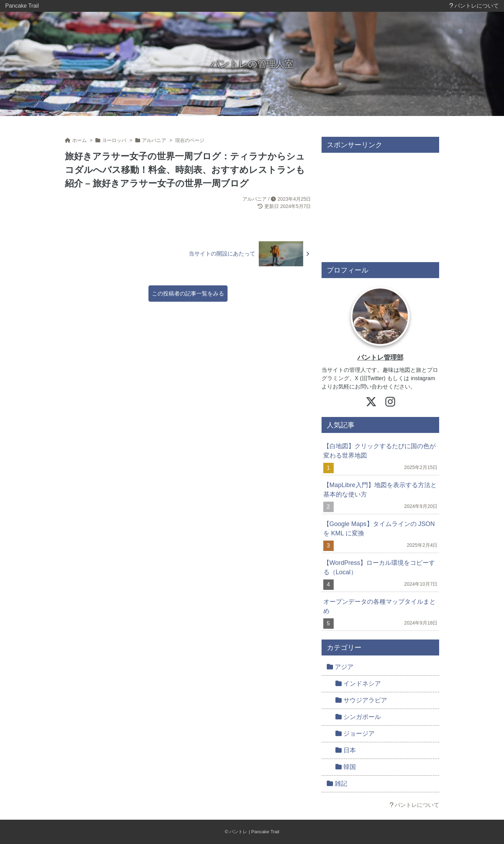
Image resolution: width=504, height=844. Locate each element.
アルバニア (255, 199)
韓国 (346, 767)
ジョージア (355, 734)
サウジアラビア (361, 700)
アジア (340, 667)
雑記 (337, 784)
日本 (346, 750)
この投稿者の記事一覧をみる (188, 294)
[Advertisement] (381, 205)
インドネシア (358, 684)
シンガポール (358, 717)
